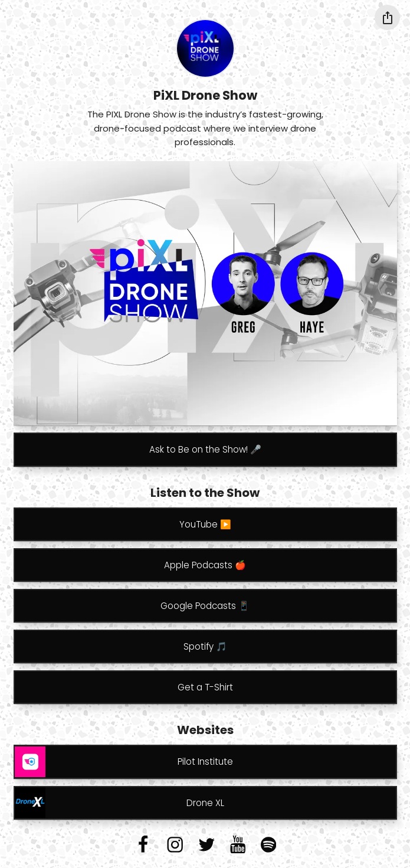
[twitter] (206, 844)
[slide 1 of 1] (205, 294)
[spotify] (268, 844)
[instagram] (175, 844)
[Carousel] (205, 294)
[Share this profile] (387, 17)
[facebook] (143, 844)
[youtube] (238, 844)
